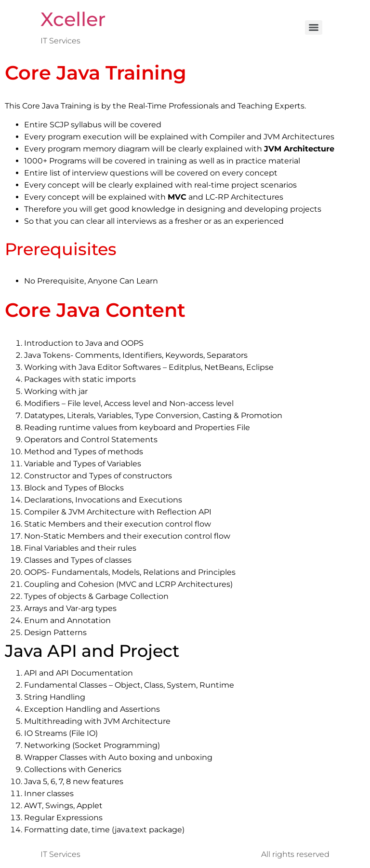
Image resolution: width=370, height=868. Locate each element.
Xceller (73, 19)
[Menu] (314, 27)
